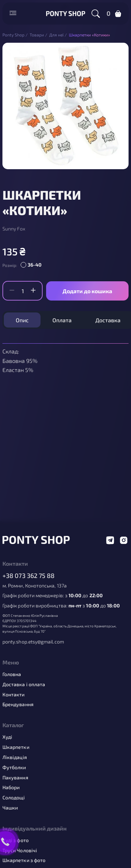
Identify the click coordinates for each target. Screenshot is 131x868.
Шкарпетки (16, 747)
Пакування (15, 778)
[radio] (32, 265)
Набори (11, 787)
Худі (7, 737)
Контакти (14, 695)
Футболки (14, 767)
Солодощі (14, 798)
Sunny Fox (14, 229)
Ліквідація (15, 757)
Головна (12, 674)
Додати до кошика (87, 291)
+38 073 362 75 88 (29, 576)
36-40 (35, 265)
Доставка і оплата (24, 684)
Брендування (18, 704)
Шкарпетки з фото (24, 860)
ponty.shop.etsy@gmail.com (33, 642)
